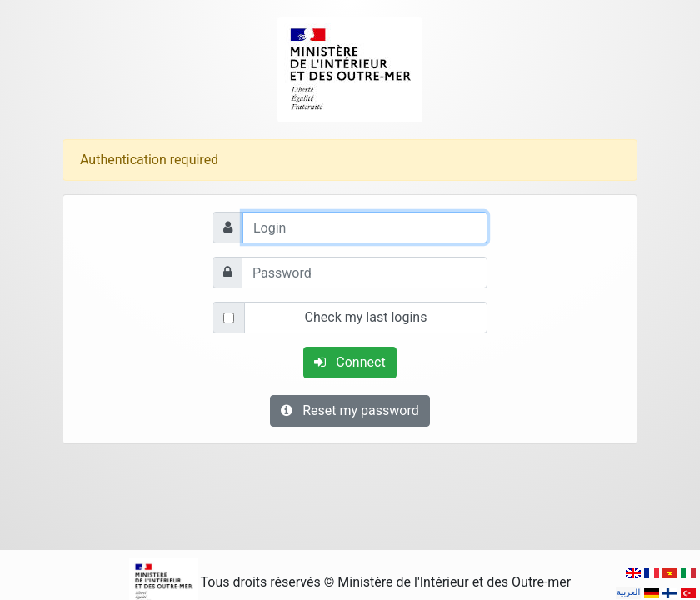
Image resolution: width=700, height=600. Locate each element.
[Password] (365, 272)
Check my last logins (366, 317)
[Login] (365, 227)
